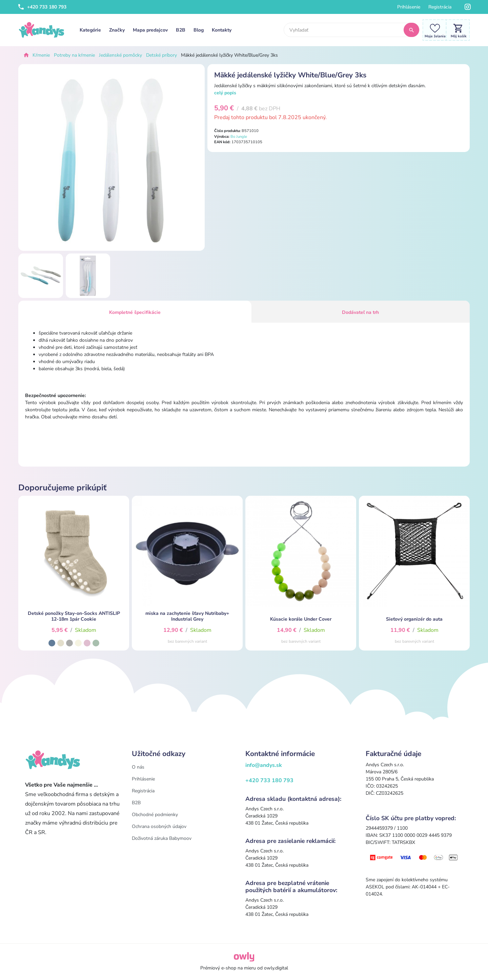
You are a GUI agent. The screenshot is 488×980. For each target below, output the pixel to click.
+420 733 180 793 (42, 7)
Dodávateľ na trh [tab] (360, 312)
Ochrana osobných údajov (159, 826)
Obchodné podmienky (155, 815)
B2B (181, 30)
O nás (138, 767)
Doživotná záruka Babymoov (162, 838)
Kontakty (222, 30)
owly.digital (276, 968)
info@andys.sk (264, 765)
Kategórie (90, 30)
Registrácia (440, 7)
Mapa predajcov (150, 30)
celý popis (225, 93)
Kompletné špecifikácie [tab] (135, 312)
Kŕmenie (41, 55)
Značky (117, 30)
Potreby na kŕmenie (74, 55)
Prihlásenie (409, 7)
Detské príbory (161, 55)
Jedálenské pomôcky (120, 55)
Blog (199, 30)
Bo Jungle (239, 137)
